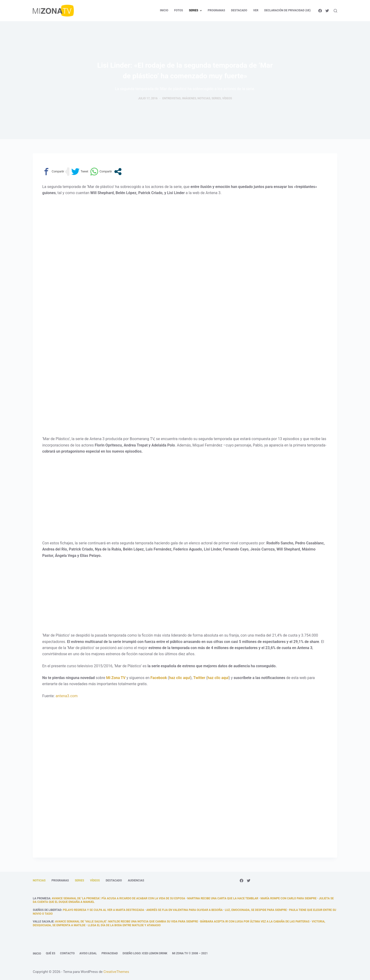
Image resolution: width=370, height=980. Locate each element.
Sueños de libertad (47, 910)
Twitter (199, 678)
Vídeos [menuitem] (95, 880)
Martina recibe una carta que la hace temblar (223, 898)
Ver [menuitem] (256, 10)
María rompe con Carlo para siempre (288, 898)
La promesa (42, 898)
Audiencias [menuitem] (136, 880)
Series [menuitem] (196, 11)
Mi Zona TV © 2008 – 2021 (190, 953)
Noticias (204, 98)
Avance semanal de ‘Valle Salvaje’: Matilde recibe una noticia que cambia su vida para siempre (126, 922)
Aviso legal (88, 953)
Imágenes (189, 98)
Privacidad (110, 953)
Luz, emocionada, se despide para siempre (256, 910)
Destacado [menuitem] (239, 10)
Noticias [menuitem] (39, 880)
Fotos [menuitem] (179, 10)
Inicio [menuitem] (164, 10)
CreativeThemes (116, 972)
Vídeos (227, 98)
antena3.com (67, 696)
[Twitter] (327, 11)
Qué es (50, 953)
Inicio (37, 954)
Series (216, 98)
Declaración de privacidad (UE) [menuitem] (288, 10)
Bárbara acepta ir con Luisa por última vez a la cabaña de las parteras (255, 922)
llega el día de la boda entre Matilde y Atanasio (124, 925)
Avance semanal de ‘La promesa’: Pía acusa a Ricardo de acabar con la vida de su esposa (118, 898)
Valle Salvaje (43, 922)
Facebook (159, 678)
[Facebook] (320, 11)
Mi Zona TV (116, 678)
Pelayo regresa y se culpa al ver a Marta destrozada (104, 910)
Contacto (67, 953)
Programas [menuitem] (216, 10)
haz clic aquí (180, 678)
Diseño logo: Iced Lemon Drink (145, 953)
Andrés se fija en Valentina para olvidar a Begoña (184, 910)
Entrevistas (172, 98)
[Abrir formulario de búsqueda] (335, 11)
